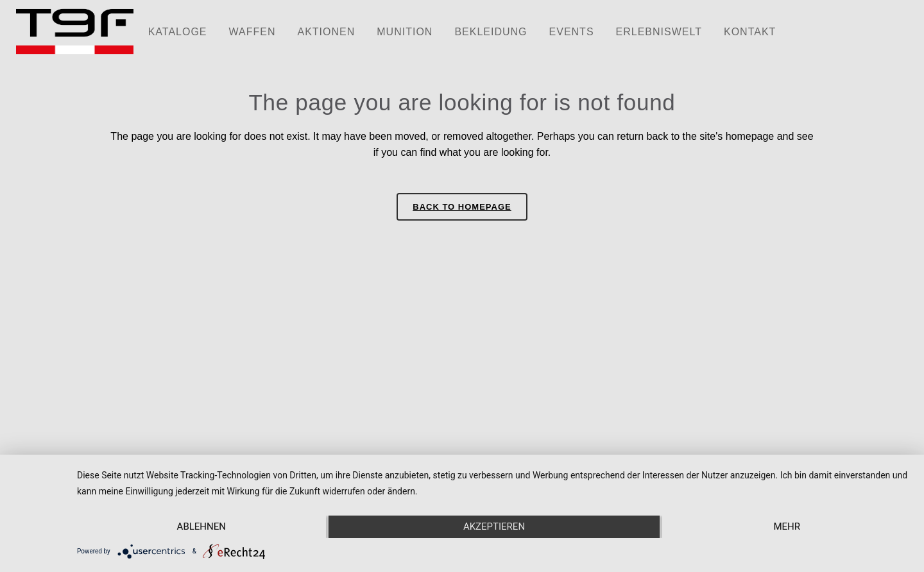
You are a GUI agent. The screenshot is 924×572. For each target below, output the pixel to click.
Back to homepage (462, 207)
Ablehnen (201, 526)
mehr (787, 526)
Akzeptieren (494, 526)
